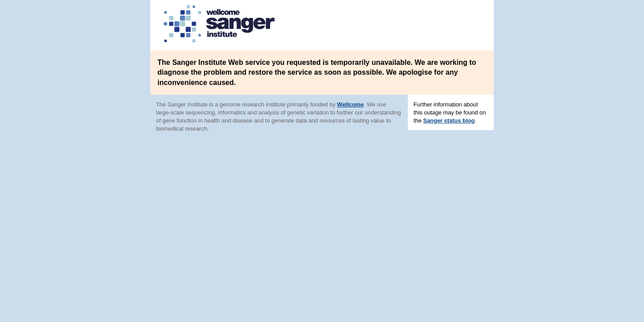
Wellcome (351, 104)
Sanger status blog (449, 121)
